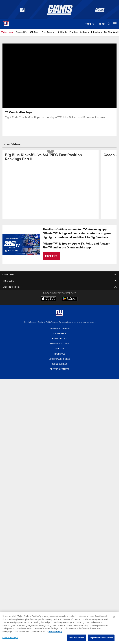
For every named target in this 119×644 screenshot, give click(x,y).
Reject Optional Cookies (101, 638)
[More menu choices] (115, 24)
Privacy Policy (59, 338)
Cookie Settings (59, 364)
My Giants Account (60, 344)
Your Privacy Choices (60, 359)
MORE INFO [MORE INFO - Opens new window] (51, 256)
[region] (59, 628)
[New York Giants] (59, 313)
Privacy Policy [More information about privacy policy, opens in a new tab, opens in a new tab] (55, 631)
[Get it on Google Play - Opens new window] (70, 300)
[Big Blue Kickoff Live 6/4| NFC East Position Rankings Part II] (51, 157)
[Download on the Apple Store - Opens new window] (48, 299)
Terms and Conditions (59, 328)
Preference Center (59, 369)
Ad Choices (60, 354)
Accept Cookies (76, 638)
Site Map (60, 349)
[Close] (114, 617)
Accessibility (59, 333)
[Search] (109, 24)
